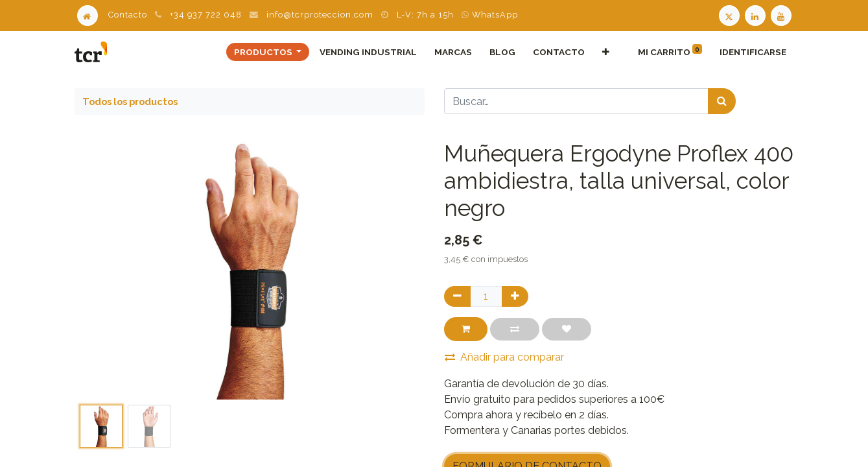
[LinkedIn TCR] (757, 15)
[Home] (88, 15)
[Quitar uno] (457, 296)
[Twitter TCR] (729, 15)
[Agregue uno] (515, 296)
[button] (606, 52)
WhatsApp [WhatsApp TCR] (490, 15)
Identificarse (753, 52)
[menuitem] (368, 52)
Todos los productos (130, 102)
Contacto (128, 15)
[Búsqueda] (722, 101)
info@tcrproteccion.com (320, 15)
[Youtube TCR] (782, 15)
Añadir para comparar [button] (504, 357)
